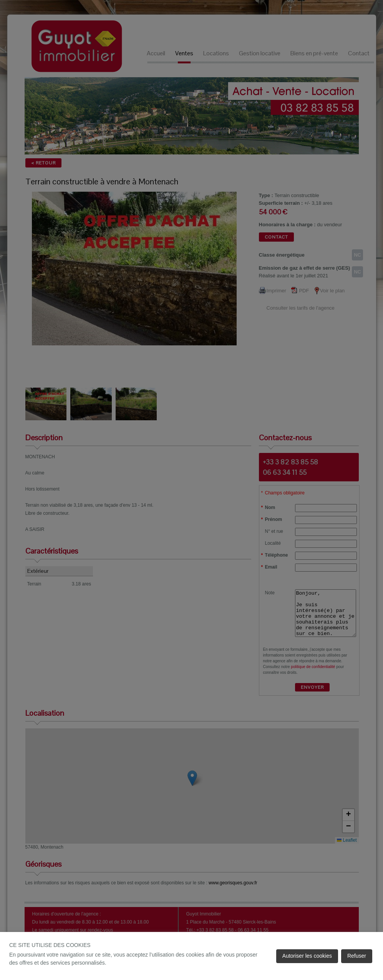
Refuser (357, 956)
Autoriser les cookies (307, 956)
